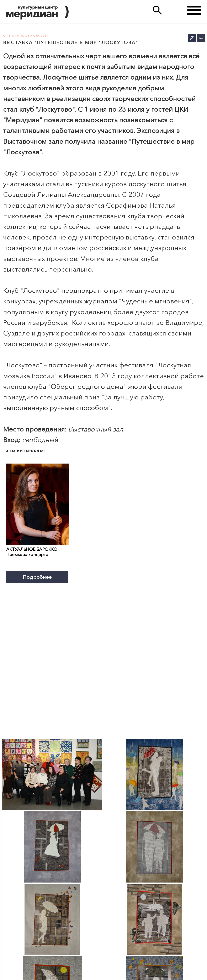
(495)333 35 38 (174, 10)
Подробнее (37, 577)
